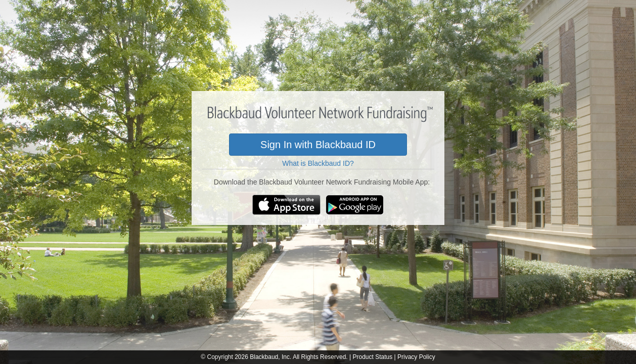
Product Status (372, 357)
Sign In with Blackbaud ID (318, 145)
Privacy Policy (416, 357)
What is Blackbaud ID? (318, 163)
